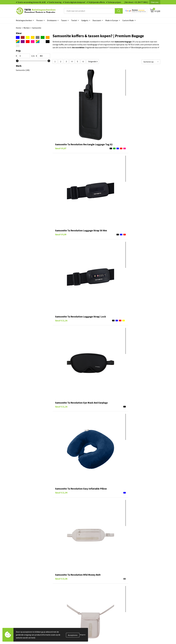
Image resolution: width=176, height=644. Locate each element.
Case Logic (64, 536)
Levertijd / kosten (63, 580)
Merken (27, 28)
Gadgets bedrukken (99, 587)
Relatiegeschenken (24, 20)
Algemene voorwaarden (137, 598)
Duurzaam (97, 20)
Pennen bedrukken (99, 576)
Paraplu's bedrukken (100, 598)
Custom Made (128, 20)
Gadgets (85, 20)
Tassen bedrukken (99, 580)
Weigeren (83, 635)
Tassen (64, 20)
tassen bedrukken (100, 536)
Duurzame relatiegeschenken (103, 584)
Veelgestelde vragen (64, 576)
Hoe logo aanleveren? (64, 595)
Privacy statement (135, 591)
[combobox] (89, 11)
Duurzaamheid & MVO (64, 602)
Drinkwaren (52, 20)
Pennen (40, 20)
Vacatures (131, 580)
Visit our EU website (135, 602)
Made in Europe (112, 20)
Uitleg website (61, 584)
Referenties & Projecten (137, 587)
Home (18, 28)
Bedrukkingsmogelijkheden (67, 587)
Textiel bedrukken (99, 595)
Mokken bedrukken (99, 591)
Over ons (155, 2)
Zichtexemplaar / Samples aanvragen (71, 598)
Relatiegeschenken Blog (137, 584)
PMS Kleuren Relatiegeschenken (69, 591)
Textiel (74, 20)
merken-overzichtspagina (84, 556)
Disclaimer (131, 595)
